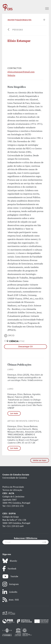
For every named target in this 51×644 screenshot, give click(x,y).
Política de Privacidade (13, 487)
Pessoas (18, 30)
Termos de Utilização (12, 490)
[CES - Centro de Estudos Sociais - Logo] (8, 6)
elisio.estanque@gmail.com (21, 72)
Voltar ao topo (40, 460)
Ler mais (14, 413)
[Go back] (9, 30)
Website (11, 75)
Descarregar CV (26, 347)
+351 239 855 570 (15, 506)
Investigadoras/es (20, 20)
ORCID (9, 336)
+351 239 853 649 (15, 526)
